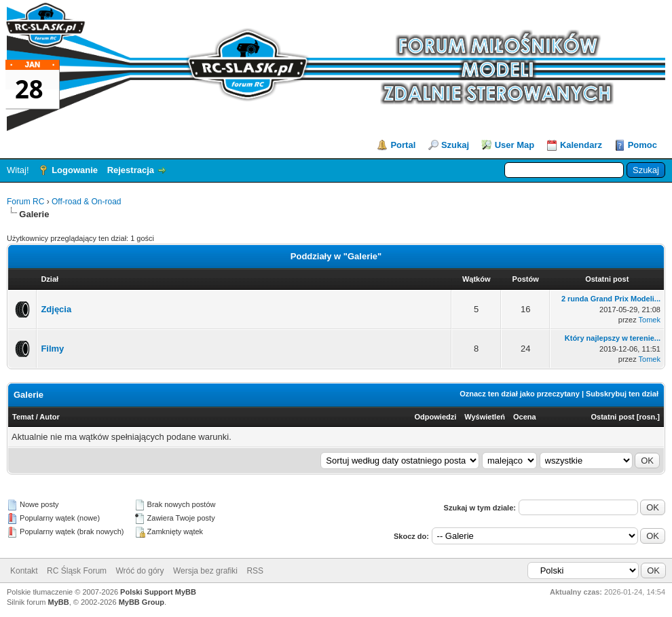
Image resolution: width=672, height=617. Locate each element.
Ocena (525, 417)
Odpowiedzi (436, 417)
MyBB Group (142, 602)
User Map (515, 145)
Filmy (52, 349)
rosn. (648, 417)
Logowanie (75, 170)
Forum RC (25, 202)
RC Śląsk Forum (77, 571)
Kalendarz (581, 145)
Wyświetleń (485, 417)
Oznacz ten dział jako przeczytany (520, 394)
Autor (49, 417)
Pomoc (642, 145)
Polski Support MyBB (158, 592)
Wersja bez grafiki (205, 571)
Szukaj (455, 145)
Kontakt (24, 571)
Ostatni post (613, 417)
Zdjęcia (56, 309)
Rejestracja (131, 170)
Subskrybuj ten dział (622, 394)
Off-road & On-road (87, 202)
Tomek (650, 320)
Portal (403, 145)
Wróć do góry (139, 571)
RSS (255, 571)
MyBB (59, 602)
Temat (23, 417)
